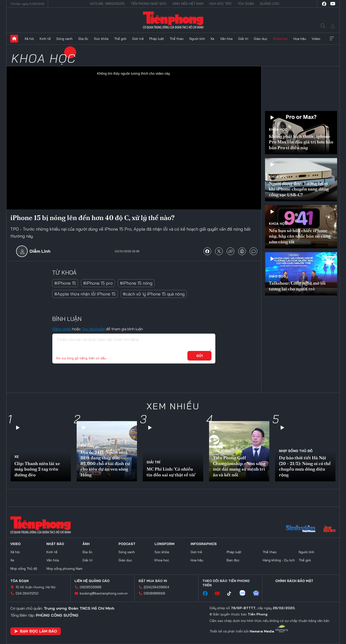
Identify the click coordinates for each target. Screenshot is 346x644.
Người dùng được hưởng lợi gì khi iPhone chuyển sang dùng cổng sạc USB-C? (299, 189)
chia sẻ (207, 251)
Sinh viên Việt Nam (188, 4)
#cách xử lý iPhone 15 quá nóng (154, 294)
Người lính (197, 39)
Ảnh (86, 544)
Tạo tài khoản (93, 329)
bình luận (253, 251)
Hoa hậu (300, 39)
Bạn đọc (233, 560)
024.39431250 (27, 593)
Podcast (127, 544)
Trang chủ (14, 39)
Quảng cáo (269, 4)
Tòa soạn (246, 4)
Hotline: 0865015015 (107, 4)
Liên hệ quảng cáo (92, 581)
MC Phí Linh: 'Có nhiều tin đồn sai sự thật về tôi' (171, 472)
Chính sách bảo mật (294, 581)
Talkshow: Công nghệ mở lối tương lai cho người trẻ (297, 286)
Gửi (200, 356)
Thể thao (177, 39)
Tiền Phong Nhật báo (149, 4)
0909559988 (91, 587)
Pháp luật (157, 39)
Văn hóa (226, 39)
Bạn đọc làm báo (36, 631)
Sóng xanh (64, 39)
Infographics (204, 544)
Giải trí (243, 39)
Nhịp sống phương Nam (64, 569)
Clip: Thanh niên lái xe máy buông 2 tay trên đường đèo (37, 469)
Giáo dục (261, 39)
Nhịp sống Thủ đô (296, 451)
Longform (164, 544)
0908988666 (154, 593)
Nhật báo (55, 544)
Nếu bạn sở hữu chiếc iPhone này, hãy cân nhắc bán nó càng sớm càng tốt (300, 236)
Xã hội (29, 39)
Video (316, 39)
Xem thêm (332, 39)
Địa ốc (83, 39)
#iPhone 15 (65, 283)
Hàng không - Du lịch (279, 560)
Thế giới (120, 39)
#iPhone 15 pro (98, 283)
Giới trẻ (138, 39)
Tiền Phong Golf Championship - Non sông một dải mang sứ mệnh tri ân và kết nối (239, 466)
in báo (242, 251)
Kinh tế (45, 39)
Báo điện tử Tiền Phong (173, 20)
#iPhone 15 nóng (136, 283)
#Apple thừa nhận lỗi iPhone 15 (85, 294)
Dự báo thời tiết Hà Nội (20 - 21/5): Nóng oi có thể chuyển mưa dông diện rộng (305, 466)
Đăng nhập (62, 329)
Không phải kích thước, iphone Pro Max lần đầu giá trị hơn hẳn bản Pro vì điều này (301, 142)
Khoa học (281, 39)
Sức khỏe (101, 39)
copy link (230, 251)
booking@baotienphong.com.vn (104, 593)
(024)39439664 (156, 587)
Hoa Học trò (220, 4)
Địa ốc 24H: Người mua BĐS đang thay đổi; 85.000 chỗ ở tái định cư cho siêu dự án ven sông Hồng (105, 463)
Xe (212, 39)
